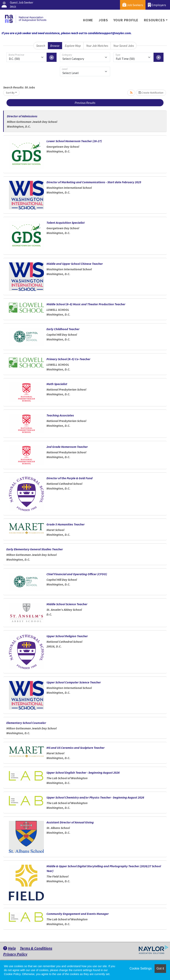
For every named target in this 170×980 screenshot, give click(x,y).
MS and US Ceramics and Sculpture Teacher (76, 748)
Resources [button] (154, 20)
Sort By (10, 93)
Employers (157, 5)
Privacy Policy (15, 954)
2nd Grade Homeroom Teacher (67, 447)
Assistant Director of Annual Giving (70, 822)
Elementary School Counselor (26, 723)
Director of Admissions (22, 116)
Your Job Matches (97, 46)
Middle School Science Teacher (67, 604)
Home (88, 20)
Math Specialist (57, 384)
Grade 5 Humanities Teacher (66, 524)
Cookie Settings (141, 968)
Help (9, 948)
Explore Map (73, 46)
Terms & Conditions (36, 948)
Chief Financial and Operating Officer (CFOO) (77, 574)
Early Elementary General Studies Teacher (35, 549)
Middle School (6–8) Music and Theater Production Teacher (86, 304)
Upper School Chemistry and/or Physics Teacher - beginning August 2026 (95, 797)
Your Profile (126, 20)
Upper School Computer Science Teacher (74, 682)
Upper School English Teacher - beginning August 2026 (83, 772)
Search (41, 46)
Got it (160, 968)
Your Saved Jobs (124, 46)
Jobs (103, 20)
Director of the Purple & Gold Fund (69, 478)
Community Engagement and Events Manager (78, 914)
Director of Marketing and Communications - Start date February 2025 (94, 182)
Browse (55, 46)
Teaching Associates (60, 415)
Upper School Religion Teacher (67, 636)
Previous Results (85, 103)
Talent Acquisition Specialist (66, 223)
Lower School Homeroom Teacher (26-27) (74, 141)
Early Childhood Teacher (63, 329)
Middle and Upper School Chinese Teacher (75, 264)
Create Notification (151, 93)
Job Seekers (133, 5)
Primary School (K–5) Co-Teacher (68, 359)
